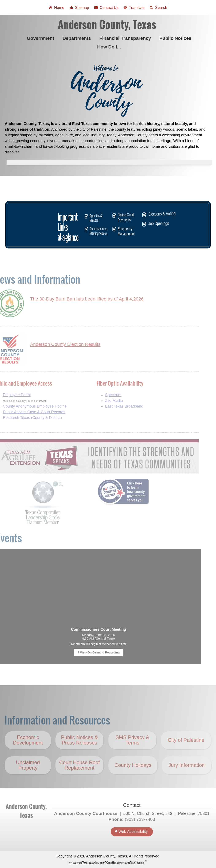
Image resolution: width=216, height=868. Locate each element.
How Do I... (110, 47)
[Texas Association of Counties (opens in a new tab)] (100, 862)
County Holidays (133, 775)
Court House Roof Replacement (80, 775)
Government (41, 38)
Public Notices (176, 38)
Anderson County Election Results (56, 344)
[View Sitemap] (79, 7)
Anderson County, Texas (107, 25)
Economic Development (28, 750)
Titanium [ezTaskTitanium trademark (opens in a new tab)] (136, 862)
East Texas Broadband (115, 406)
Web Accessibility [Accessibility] (131, 831)
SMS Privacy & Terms (132, 750)
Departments (77, 38)
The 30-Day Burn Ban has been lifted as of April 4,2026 (77, 299)
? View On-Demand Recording (89, 652)
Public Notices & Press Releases (79, 750)
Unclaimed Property (28, 775)
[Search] (158, 7)
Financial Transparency (126, 38)
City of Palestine (186, 750)
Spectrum (104, 395)
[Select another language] (134, 7)
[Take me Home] (57, 7)
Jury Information (186, 775)
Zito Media (104, 401)
